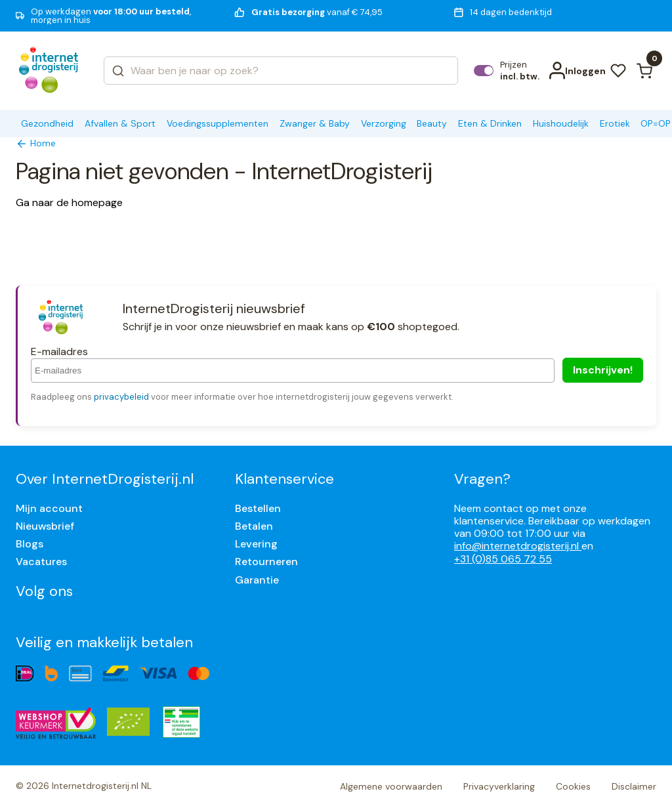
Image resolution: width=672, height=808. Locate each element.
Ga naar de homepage (69, 202)
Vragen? (482, 479)
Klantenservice (284, 479)
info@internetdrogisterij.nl (518, 546)
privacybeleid (121, 397)
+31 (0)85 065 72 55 (503, 559)
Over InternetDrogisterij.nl (105, 479)
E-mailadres (59, 351)
